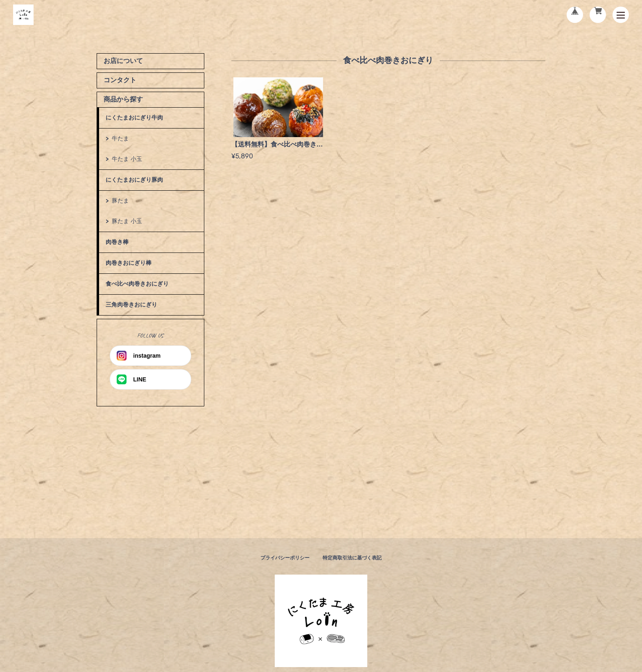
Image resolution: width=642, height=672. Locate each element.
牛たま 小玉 (127, 159)
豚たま (120, 201)
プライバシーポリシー (285, 558)
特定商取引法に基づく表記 (352, 558)
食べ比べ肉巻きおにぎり (137, 284)
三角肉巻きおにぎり (131, 304)
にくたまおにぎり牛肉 (134, 117)
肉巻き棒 (117, 242)
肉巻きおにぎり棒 (129, 263)
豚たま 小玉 (127, 221)
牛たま (120, 138)
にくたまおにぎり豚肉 (134, 180)
